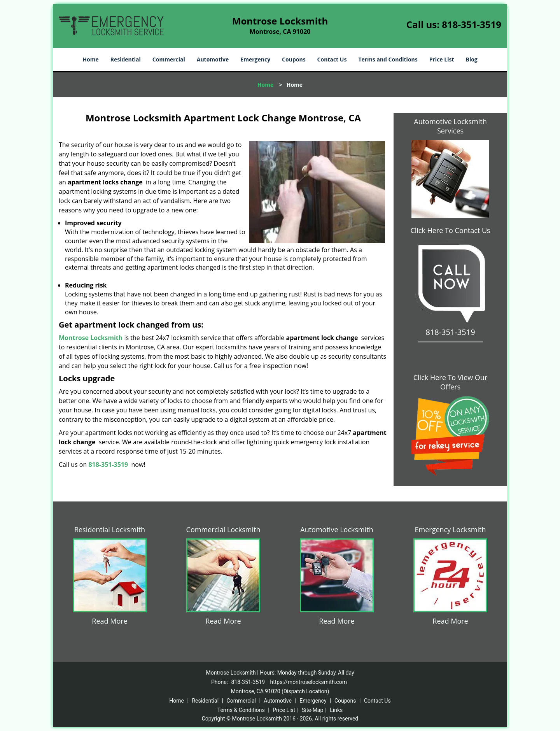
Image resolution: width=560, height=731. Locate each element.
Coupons (294, 59)
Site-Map (312, 710)
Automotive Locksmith (337, 529)
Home (90, 59)
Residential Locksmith (110, 529)
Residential (126, 59)
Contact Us (332, 59)
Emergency (255, 59)
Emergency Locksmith (451, 529)
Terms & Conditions (241, 710)
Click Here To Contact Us (450, 230)
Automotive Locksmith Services (450, 126)
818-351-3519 (472, 24)
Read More (109, 621)
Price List (442, 59)
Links (336, 710)
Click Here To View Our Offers (451, 382)
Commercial (169, 59)
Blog (471, 59)
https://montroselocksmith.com (308, 682)
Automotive (213, 59)
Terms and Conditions (388, 59)
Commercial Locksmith (223, 529)
